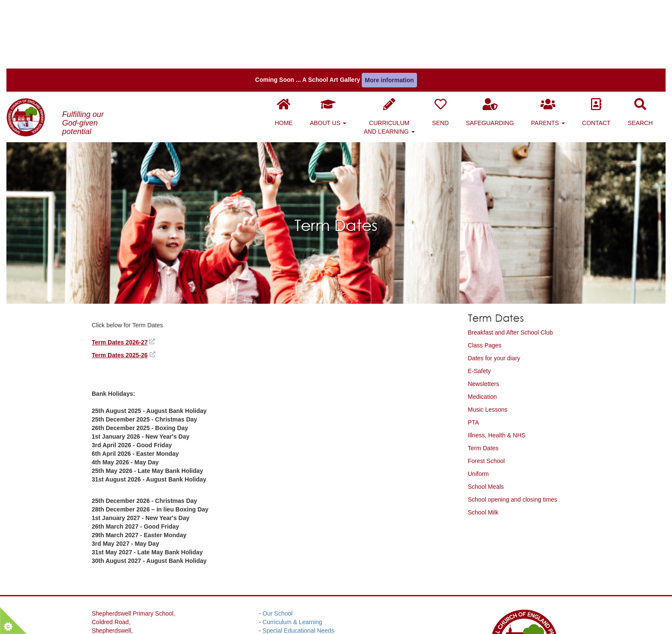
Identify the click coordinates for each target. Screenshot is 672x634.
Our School (278, 540)
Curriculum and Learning (396, 48)
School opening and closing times (513, 426)
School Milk (483, 439)
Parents (554, 44)
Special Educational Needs (298, 557)
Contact (603, 44)
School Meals (486, 413)
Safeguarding (496, 44)
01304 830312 (136, 625)
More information (389, 12)
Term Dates (483, 374)
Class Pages (485, 272)
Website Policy (282, 574)
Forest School (486, 387)
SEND (447, 44)
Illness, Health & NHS (497, 362)
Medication (483, 323)
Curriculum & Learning (292, 548)
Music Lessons (488, 336)
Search (647, 44)
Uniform (478, 400)
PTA (474, 349)
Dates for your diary (494, 284)
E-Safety (480, 297)
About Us (334, 44)
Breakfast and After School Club (510, 259)
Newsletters (484, 310)
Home (290, 44)
